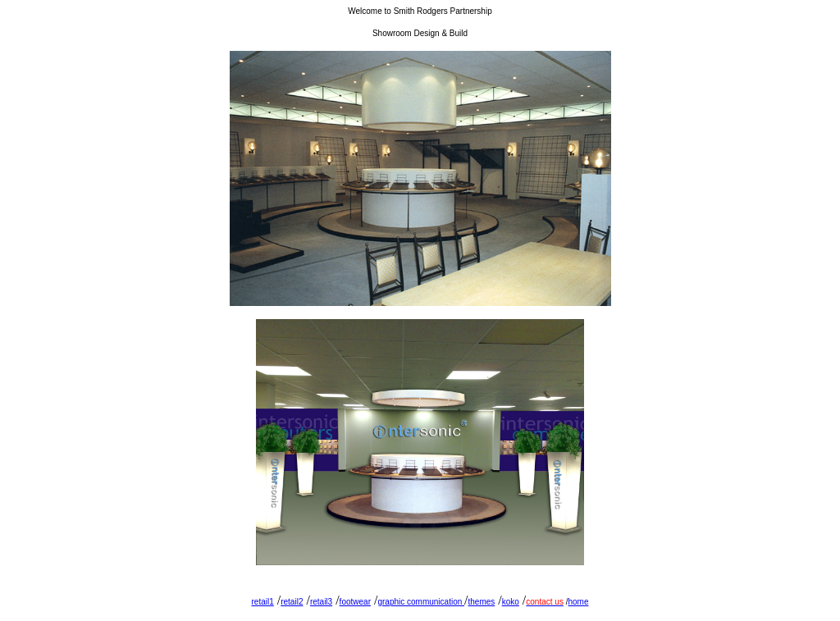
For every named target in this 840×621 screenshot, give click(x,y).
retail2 (292, 602)
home (578, 602)
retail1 (263, 602)
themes (481, 602)
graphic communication (421, 602)
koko (511, 602)
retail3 (321, 602)
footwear (355, 602)
